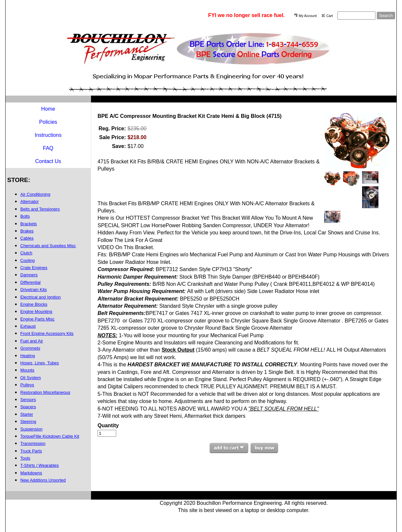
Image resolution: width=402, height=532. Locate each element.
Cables (27, 238)
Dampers (29, 275)
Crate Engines (34, 268)
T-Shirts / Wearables (40, 465)
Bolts (25, 216)
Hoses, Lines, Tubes (40, 363)
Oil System (31, 378)
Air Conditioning (35, 194)
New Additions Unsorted (43, 480)
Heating (28, 356)
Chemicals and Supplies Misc (48, 246)
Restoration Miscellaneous (45, 392)
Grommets (30, 348)
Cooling (27, 260)
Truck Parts (31, 451)
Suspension (31, 429)
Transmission (33, 443)
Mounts (27, 370)
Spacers (28, 407)
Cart (330, 16)
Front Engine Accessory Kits (47, 333)
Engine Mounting (36, 312)
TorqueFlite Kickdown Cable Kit (50, 436)
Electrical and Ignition (41, 297)
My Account (308, 16)
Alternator (29, 202)
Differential (30, 282)
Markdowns (31, 473)
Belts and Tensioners (40, 209)
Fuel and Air (32, 341)
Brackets (29, 224)
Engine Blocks (34, 304)
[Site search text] (356, 16)
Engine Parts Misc (37, 319)
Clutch (26, 253)
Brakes (27, 231)
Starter (27, 414)
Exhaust (28, 326)
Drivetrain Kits (34, 290)
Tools (25, 458)
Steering (28, 422)
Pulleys (27, 385)
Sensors (28, 400)
